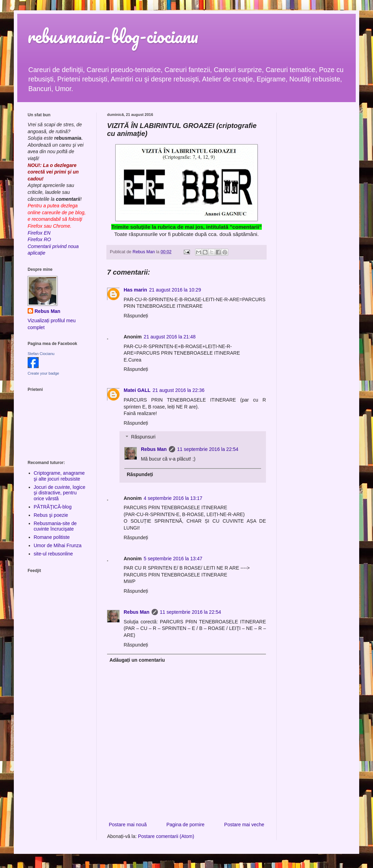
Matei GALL (137, 390)
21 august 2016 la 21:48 (170, 337)
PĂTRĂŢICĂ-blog (53, 507)
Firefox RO (39, 239)
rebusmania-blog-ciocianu (113, 36)
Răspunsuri (143, 437)
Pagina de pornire (186, 825)
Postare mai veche (244, 825)
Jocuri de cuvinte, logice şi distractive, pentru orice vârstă (60, 493)
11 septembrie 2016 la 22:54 (208, 449)
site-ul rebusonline (54, 554)
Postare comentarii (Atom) (166, 836)
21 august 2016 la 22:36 (179, 390)
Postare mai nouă (128, 825)
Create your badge (43, 373)
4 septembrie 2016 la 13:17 (173, 498)
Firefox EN (39, 233)
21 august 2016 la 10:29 (175, 290)
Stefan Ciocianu (41, 354)
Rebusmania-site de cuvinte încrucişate (55, 526)
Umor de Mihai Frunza (58, 545)
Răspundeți (136, 316)
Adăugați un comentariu (137, 660)
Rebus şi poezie (51, 515)
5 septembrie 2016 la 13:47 (173, 559)
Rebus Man (154, 449)
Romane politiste (52, 537)
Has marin (135, 290)
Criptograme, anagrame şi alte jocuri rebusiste (59, 476)
